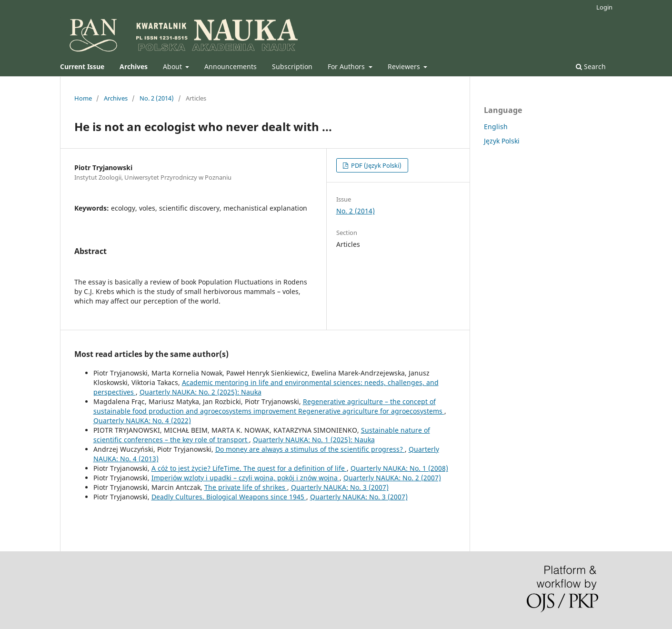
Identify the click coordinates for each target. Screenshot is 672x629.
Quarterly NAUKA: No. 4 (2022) (142, 421)
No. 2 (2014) (157, 98)
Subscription (292, 66)
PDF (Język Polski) (376, 165)
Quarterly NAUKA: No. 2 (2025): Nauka (201, 392)
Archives (116, 98)
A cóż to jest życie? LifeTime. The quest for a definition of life (249, 468)
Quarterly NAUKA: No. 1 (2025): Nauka (314, 440)
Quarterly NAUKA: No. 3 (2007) (340, 487)
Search (591, 66)
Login (604, 7)
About (173, 66)
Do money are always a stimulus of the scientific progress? (310, 449)
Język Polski (502, 141)
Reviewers (405, 66)
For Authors (347, 66)
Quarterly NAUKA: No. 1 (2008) (399, 468)
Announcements (231, 66)
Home (83, 98)
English (496, 127)
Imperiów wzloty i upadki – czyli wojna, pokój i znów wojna (246, 478)
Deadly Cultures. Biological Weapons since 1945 (229, 497)
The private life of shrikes (246, 487)
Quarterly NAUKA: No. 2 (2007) (392, 478)
